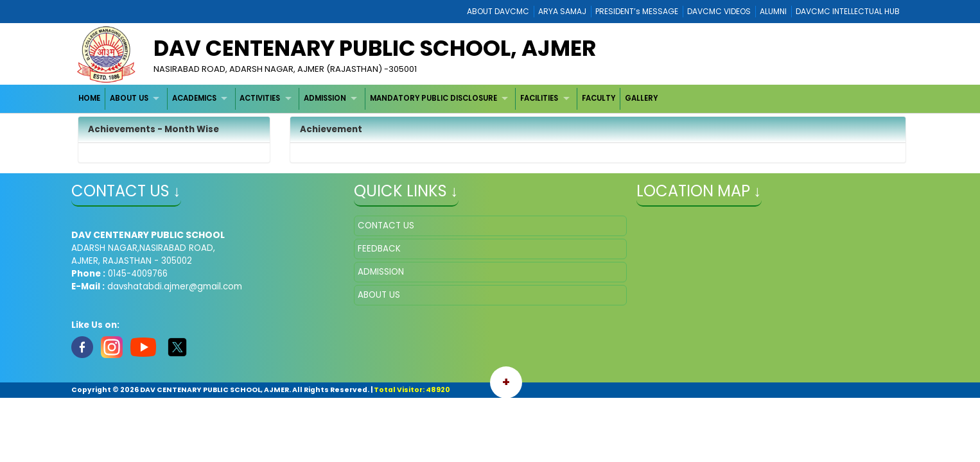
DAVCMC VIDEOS (719, 11)
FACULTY (599, 98)
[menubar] (368, 98)
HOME (89, 98)
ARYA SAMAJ (562, 11)
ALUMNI (773, 11)
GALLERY (641, 98)
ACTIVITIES (260, 98)
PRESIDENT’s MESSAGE (637, 11)
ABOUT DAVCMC (498, 11)
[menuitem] (90, 98)
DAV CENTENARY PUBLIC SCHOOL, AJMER (375, 48)
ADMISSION (325, 98)
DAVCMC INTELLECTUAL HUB (848, 11)
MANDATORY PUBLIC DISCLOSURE (433, 98)
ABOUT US (129, 98)
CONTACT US (386, 226)
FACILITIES (539, 98)
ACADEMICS (194, 98)
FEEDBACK (379, 249)
